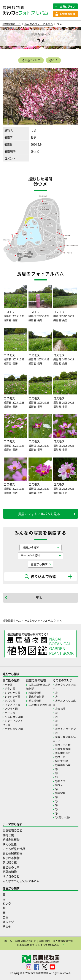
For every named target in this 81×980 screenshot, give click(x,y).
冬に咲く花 (10, 862)
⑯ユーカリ (62, 757)
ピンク (7, 903)
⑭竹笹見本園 (63, 749)
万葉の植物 (10, 872)
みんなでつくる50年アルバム (21, 881)
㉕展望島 (60, 793)
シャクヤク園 (13, 693)
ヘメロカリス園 (14, 717)
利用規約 (44, 941)
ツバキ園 (10, 701)
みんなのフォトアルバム (39, 24)
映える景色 (10, 844)
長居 (33, 137)
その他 (7, 927)
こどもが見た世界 (14, 849)
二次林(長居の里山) (40, 705)
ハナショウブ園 (14, 729)
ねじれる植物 (11, 858)
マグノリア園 (13, 705)
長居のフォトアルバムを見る (39, 514)
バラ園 (9, 685)
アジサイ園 (11, 709)
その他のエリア (31, 60)
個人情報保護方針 (63, 941)
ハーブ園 (10, 713)
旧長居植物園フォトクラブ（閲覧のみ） (39, 945)
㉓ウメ (53, 60)
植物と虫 (8, 835)
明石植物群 (35, 701)
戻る (39, 598)
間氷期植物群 (36, 697)
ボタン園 (10, 689)
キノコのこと (11, 876)
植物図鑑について (26, 941)
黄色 (5, 917)
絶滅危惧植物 (11, 840)
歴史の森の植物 (36, 680)
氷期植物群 (35, 693)
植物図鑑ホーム (12, 24)
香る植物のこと (12, 830)
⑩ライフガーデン (65, 729)
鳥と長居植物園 (12, 853)
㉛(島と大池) (62, 817)
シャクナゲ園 (13, 697)
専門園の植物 (11, 680)
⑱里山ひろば (63, 765)
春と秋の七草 (11, 867)
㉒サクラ (60, 781)
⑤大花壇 (60, 709)
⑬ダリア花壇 (63, 745)
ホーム (8, 941)
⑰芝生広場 (62, 761)
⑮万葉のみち (63, 753)
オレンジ (8, 922)
